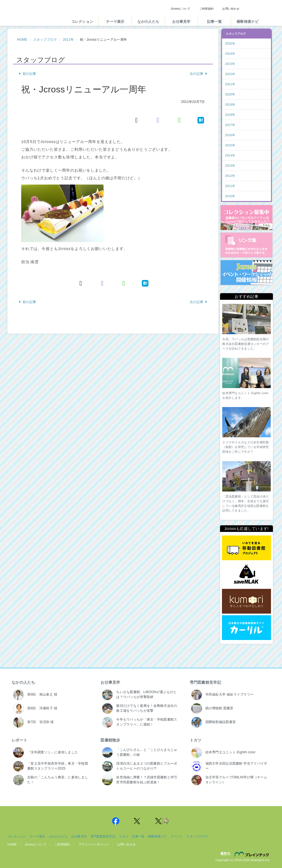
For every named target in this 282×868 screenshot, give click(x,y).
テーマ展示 (115, 22)
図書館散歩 (110, 740)
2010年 (230, 196)
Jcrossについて (181, 9)
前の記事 (27, 74)
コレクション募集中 (246, 218)
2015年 (230, 145)
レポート (19, 740)
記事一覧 (214, 22)
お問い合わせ (231, 9)
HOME (22, 40)
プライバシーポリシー (94, 844)
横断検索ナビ (248, 22)
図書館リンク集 (246, 245)
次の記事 (199, 74)
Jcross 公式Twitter (137, 821)
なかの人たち (148, 22)
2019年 (230, 105)
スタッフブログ (45, 40)
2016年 (230, 135)
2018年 (230, 115)
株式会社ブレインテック (253, 854)
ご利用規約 (206, 9)
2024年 (230, 54)
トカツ (196, 740)
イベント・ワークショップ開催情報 (246, 273)
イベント (177, 836)
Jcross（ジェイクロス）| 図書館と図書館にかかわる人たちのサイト (34, 15)
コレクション (82, 22)
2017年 (230, 125)
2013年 (230, 166)
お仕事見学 (181, 22)
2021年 (230, 84)
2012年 (230, 176)
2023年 (230, 64)
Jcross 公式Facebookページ (116, 821)
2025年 (230, 43)
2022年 (230, 74)
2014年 (230, 155)
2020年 (230, 94)
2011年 (68, 40)
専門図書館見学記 (205, 682)
